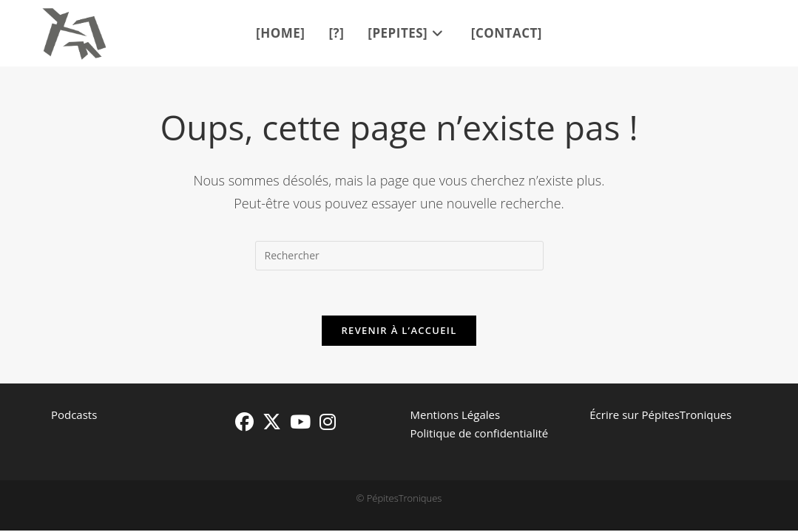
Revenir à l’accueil (399, 330)
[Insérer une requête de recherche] (399, 256)
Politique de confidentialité (479, 433)
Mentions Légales (455, 415)
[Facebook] (244, 422)
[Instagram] (328, 422)
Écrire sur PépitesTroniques (660, 415)
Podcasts (74, 415)
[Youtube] (300, 422)
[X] (272, 422)
